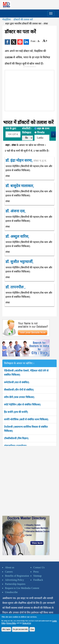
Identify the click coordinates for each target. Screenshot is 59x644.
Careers (9, 572)
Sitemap (37, 576)
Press (36, 572)
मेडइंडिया (7, 19)
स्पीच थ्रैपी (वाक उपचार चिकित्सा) (19, 397)
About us (10, 567)
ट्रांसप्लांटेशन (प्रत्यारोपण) (15, 446)
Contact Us (39, 567)
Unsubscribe (11, 592)
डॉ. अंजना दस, (15, 211)
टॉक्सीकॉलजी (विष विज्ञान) (16, 438)
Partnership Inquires (15, 584)
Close (32, 629)
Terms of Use (27, 623)
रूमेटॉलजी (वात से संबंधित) (17, 382)
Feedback (38, 580)
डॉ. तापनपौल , (15, 287)
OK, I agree (6, 629)
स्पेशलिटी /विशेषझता (27, 131)
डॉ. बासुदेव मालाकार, (20, 186)
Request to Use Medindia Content (22, 588)
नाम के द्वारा (11, 129)
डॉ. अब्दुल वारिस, (17, 236)
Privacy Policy (11, 623)
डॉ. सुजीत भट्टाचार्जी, (19, 262)
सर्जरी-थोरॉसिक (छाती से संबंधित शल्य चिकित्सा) (26, 419)
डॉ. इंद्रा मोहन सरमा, (26, 160)
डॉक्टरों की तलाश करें (23, 19)
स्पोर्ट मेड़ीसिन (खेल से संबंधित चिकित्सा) (22, 405)
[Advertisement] (28, 90)
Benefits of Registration (17, 576)
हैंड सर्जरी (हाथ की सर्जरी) (16, 412)
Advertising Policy (14, 580)
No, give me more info (20, 629)
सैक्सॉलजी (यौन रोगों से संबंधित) (19, 390)
